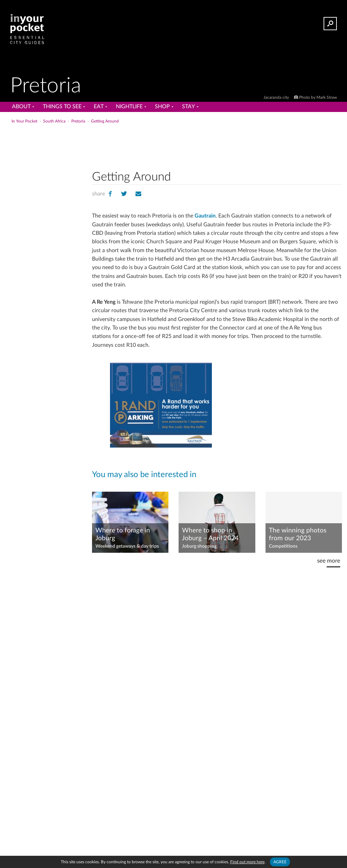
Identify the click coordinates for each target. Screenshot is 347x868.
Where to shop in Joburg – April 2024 (210, 534)
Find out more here (247, 862)
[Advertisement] (173, 140)
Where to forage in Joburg (123, 534)
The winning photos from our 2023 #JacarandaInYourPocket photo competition (303, 535)
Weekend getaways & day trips (127, 546)
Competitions (283, 546)
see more (329, 561)
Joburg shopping (199, 546)
